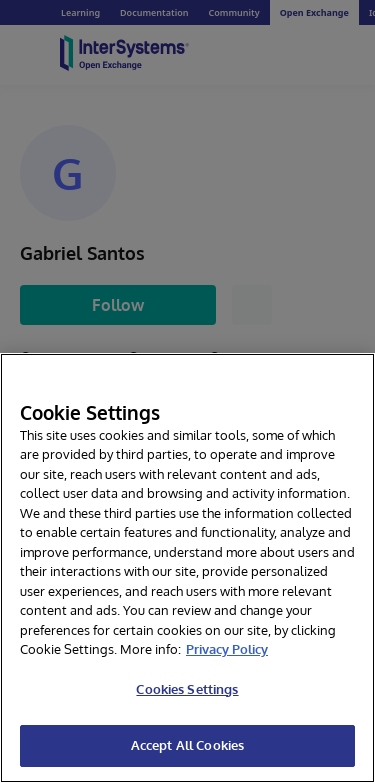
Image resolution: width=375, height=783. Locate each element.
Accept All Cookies (187, 745)
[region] (187, 568)
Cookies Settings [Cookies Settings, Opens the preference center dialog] (187, 689)
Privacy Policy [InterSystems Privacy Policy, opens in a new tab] (227, 649)
